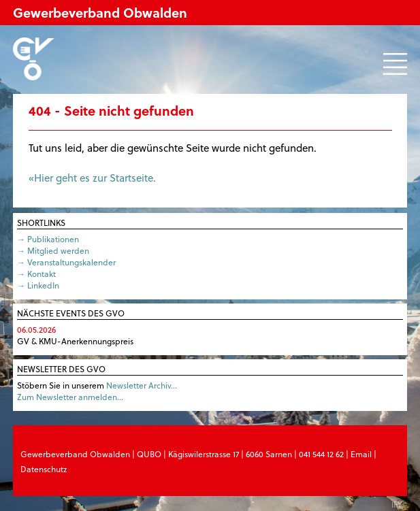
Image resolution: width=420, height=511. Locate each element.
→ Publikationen (48, 239)
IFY (397, 504)
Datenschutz (44, 469)
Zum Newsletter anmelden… (70, 397)
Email (361, 454)
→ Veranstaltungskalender (66, 262)
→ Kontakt (36, 274)
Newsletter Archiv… (142, 385)
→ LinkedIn (38, 285)
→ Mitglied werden (53, 250)
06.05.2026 (36, 329)
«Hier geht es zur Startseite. (92, 178)
